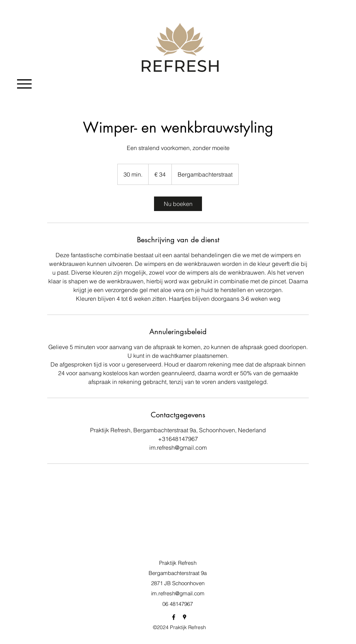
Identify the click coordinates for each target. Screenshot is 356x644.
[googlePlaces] (185, 617)
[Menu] (24, 84)
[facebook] (174, 617)
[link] (178, 204)
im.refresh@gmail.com (178, 593)
